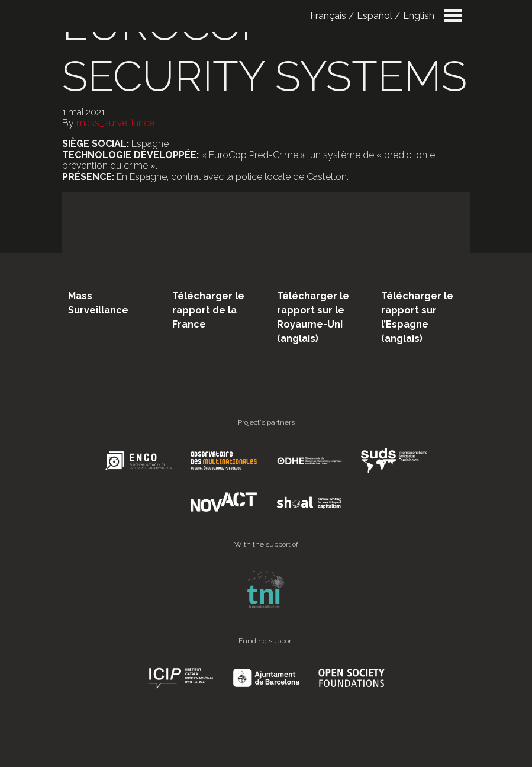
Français (328, 16)
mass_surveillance (115, 123)
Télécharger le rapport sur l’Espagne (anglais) (417, 317)
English (419, 16)
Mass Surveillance (98, 303)
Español (375, 16)
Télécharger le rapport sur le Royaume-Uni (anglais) (313, 317)
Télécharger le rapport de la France (208, 310)
